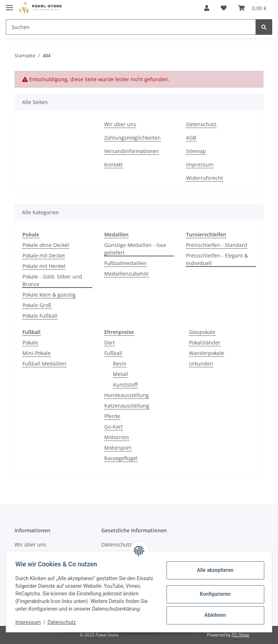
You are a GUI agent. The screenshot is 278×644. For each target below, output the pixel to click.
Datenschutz (201, 124)
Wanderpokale (207, 353)
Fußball (113, 353)
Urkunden (201, 364)
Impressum (200, 164)
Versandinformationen (132, 151)
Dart (109, 342)
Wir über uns (120, 124)
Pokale (30, 342)
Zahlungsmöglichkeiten (132, 138)
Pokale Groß (37, 305)
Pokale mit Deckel (44, 255)
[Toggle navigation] (9, 5)
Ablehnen (213, 611)
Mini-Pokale (37, 353)
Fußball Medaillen (44, 364)
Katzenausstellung (127, 406)
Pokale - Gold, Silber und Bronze (52, 280)
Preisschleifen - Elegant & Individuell (217, 259)
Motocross (117, 437)
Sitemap (196, 151)
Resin (120, 364)
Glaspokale (202, 332)
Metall (121, 374)
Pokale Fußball (40, 316)
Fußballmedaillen (125, 263)
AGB (191, 138)
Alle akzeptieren (213, 566)
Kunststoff (125, 385)
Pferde (112, 416)
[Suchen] (131, 27)
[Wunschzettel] (224, 8)
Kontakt (113, 164)
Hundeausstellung (127, 395)
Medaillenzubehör (127, 274)
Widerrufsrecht (205, 178)
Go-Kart (113, 427)
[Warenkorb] (252, 8)
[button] (207, 8)
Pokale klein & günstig (49, 295)
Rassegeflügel (121, 458)
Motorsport (118, 448)
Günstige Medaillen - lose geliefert (135, 249)
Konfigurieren (213, 590)
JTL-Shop (240, 635)
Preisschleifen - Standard (217, 245)
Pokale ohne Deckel (46, 245)
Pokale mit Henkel (44, 266)
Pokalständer (205, 342)
